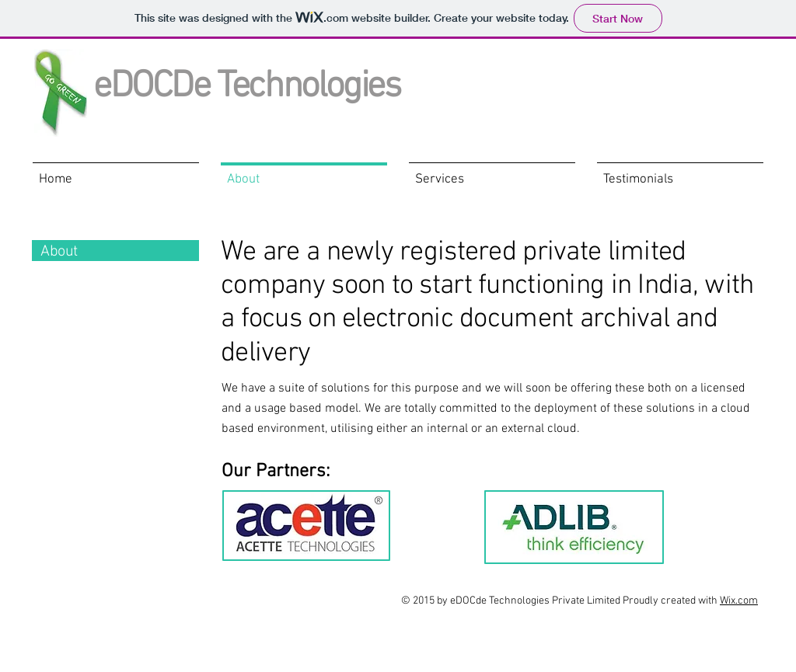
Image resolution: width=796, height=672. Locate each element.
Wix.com (739, 601)
